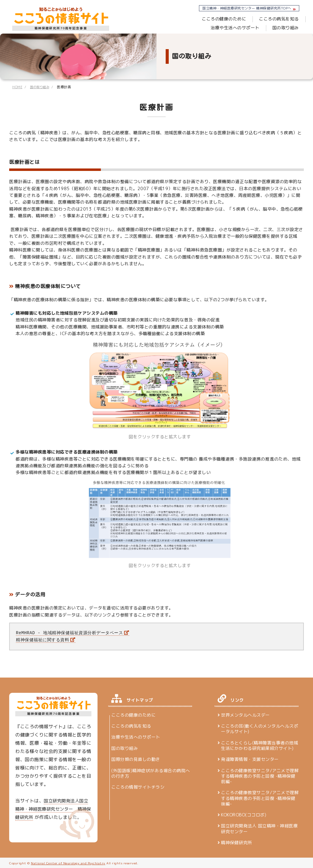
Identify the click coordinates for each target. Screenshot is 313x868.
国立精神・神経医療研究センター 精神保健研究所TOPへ (247, 8)
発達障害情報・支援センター (250, 759)
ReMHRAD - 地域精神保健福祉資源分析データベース (69, 633)
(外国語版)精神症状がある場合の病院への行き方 (151, 773)
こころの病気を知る (217, 19)
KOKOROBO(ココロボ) (244, 814)
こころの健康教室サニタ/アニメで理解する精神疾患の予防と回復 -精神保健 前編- (260, 776)
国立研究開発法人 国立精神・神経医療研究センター (259, 828)
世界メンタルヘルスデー (245, 714)
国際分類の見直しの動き (136, 759)
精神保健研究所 (237, 842)
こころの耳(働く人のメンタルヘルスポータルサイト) (260, 728)
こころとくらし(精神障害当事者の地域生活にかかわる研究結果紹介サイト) (260, 745)
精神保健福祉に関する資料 (42, 639)
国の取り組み (286, 28)
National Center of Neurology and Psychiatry (68, 863)
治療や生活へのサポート (274, 19)
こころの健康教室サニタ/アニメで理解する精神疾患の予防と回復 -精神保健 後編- (260, 797)
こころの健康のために (162, 19)
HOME (18, 87)
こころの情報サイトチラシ (138, 786)
